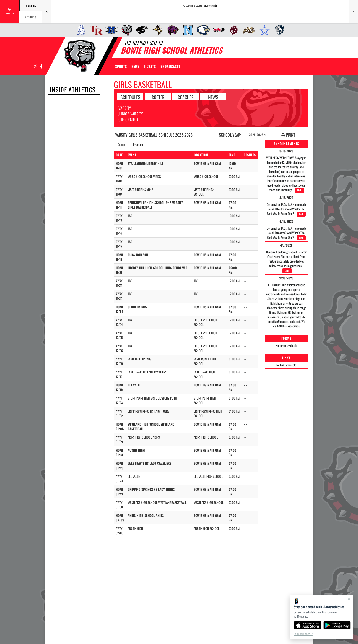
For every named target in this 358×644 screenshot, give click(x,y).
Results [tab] (31, 17)
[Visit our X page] (36, 67)
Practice (138, 144)
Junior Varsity (131, 114)
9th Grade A (128, 120)
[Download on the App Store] (308, 625)
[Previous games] (47, 11)
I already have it (303, 634)
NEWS (213, 97)
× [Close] (349, 599)
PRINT (288, 135)
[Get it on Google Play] (337, 625)
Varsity (125, 108)
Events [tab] (31, 6)
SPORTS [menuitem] (121, 66)
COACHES (186, 97)
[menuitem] (80, 30)
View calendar (211, 5)
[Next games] (353, 11)
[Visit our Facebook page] (41, 67)
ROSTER (158, 97)
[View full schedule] (10, 11)
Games (121, 144)
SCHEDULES (130, 97)
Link (299, 190)
